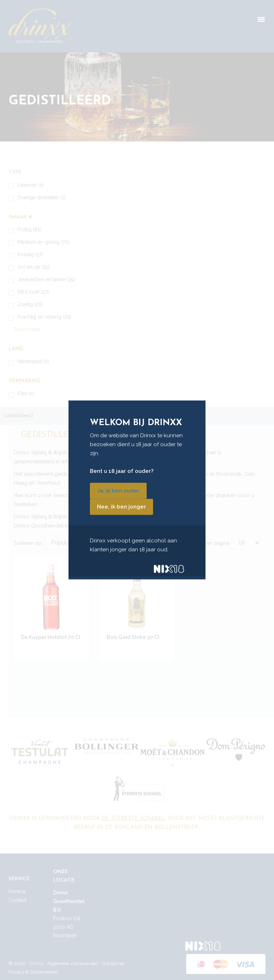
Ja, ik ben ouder (118, 491)
